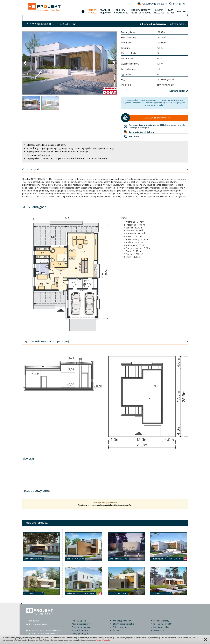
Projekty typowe (79, 621)
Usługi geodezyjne (80, 633)
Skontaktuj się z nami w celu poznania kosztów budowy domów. (105, 505)
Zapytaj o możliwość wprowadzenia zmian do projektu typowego (58, 152)
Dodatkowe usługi (161, 627)
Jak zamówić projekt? (163, 624)
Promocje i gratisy (161, 621)
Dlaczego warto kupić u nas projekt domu (46, 145)
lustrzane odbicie (178, 24)
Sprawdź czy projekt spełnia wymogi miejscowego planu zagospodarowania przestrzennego (70, 148)
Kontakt (116, 630)
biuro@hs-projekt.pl (38, 624)
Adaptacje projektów (81, 624)
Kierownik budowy (80, 630)
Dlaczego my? (159, 630)
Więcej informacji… (103, 640)
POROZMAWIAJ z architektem (154, 4)
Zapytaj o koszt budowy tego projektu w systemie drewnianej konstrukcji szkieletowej (67, 158)
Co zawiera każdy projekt (39, 155)
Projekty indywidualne (82, 627)
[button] (25, 63)
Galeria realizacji (120, 627)
